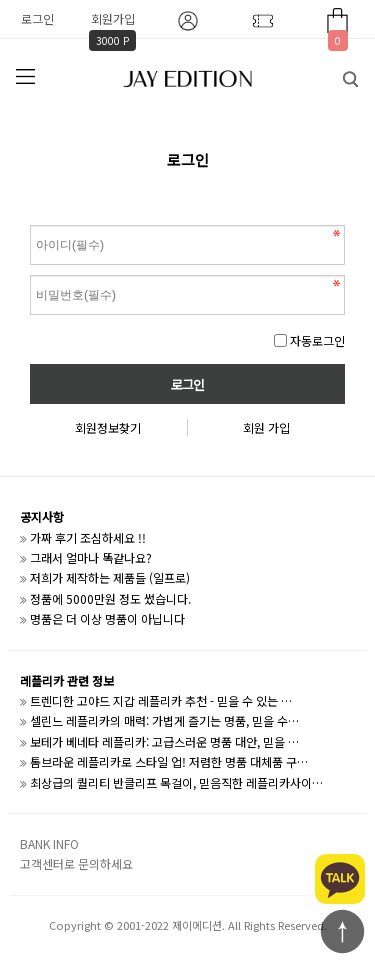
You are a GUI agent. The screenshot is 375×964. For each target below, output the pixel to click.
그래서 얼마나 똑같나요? (91, 557)
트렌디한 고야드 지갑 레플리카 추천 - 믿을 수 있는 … (161, 700)
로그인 (37, 18)
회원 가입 (266, 427)
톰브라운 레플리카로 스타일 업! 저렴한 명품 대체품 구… (169, 761)
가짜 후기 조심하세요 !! (88, 537)
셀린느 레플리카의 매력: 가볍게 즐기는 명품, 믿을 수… (164, 720)
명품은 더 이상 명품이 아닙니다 (107, 618)
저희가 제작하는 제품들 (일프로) (110, 577)
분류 (25, 77)
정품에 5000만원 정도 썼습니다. (110, 598)
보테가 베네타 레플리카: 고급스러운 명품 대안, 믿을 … (164, 741)
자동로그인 (317, 340)
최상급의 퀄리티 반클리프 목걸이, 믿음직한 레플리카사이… (176, 782)
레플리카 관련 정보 (67, 680)
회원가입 (113, 18)
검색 (335, 74)
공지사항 (42, 516)
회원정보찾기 (108, 427)
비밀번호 (30, 220)
